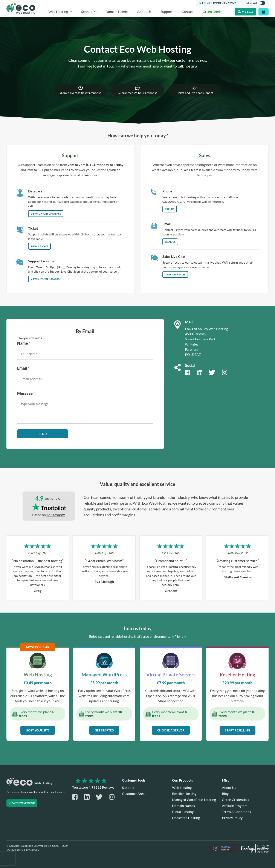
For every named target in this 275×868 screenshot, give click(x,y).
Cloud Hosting (183, 812)
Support (167, 12)
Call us (170, 209)
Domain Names (117, 12)
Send (43, 434)
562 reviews (56, 515)
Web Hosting (182, 787)
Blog (225, 793)
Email (23, 368)
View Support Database (46, 214)
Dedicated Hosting (186, 818)
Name (24, 343)
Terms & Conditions (236, 812)
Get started (104, 730)
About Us (144, 12)
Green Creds (212, 12)
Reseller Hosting (184, 793)
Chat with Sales (175, 274)
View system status (22, 803)
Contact (188, 12)
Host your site (38, 730)
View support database (46, 279)
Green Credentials (235, 800)
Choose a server (171, 730)
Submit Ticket (39, 246)
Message (26, 393)
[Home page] (21, 9)
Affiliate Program (235, 806)
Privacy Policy (232, 818)
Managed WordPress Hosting (194, 800)
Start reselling (238, 730)
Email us (170, 242)
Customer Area (133, 793)
